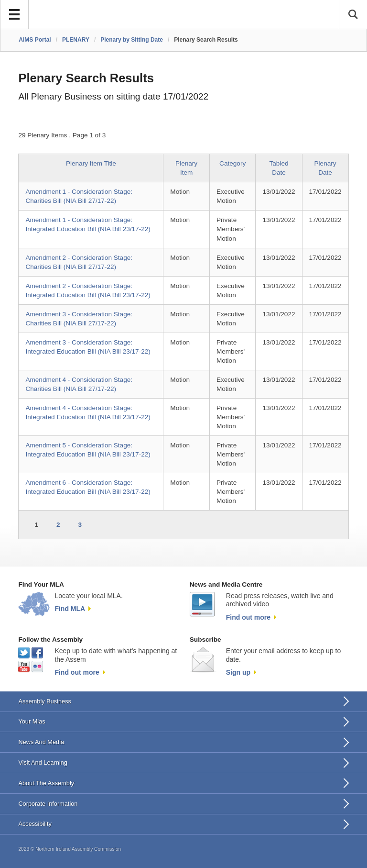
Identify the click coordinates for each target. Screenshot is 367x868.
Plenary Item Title (91, 163)
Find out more (248, 617)
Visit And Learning (43, 762)
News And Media (41, 742)
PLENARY (76, 40)
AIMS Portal (35, 40)
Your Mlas (32, 721)
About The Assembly (46, 783)
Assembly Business (45, 701)
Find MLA (70, 609)
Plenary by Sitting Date (132, 40)
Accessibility (35, 824)
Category (232, 163)
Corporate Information (48, 804)
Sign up (238, 672)
